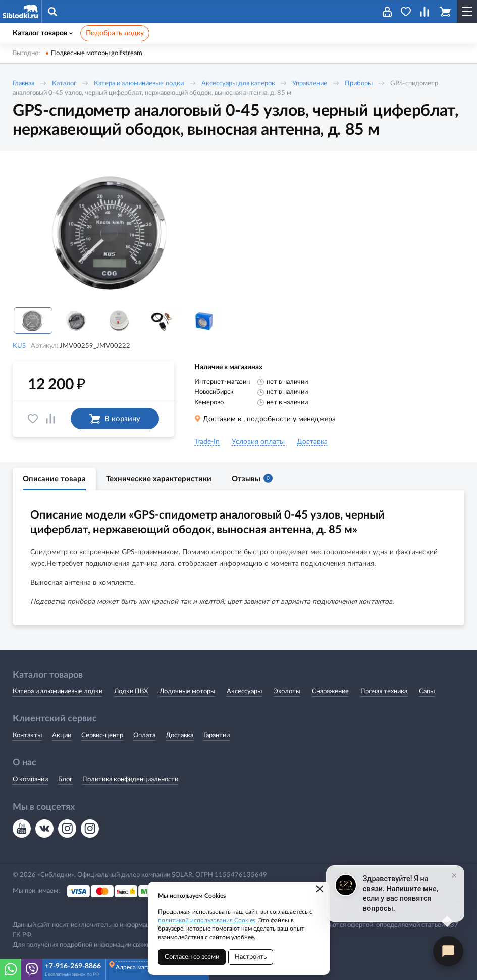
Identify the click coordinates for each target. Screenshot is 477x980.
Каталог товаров (43, 33)
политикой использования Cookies (207, 920)
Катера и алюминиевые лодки (139, 84)
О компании (30, 779)
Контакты (27, 735)
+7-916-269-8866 (73, 966)
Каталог (64, 84)
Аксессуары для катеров (238, 84)
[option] (114, 234)
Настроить (251, 957)
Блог (65, 779)
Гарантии (217, 735)
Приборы (359, 84)
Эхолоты (287, 691)
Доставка (179, 735)
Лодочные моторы (187, 691)
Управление (310, 84)
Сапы (427, 691)
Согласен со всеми (192, 957)
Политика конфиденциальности (130, 779)
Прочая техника (384, 691)
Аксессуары (244, 691)
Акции (62, 735)
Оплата (144, 735)
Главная (23, 84)
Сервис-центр (102, 735)
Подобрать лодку (115, 33)
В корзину (115, 419)
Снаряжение (330, 691)
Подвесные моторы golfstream (97, 53)
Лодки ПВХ (131, 691)
